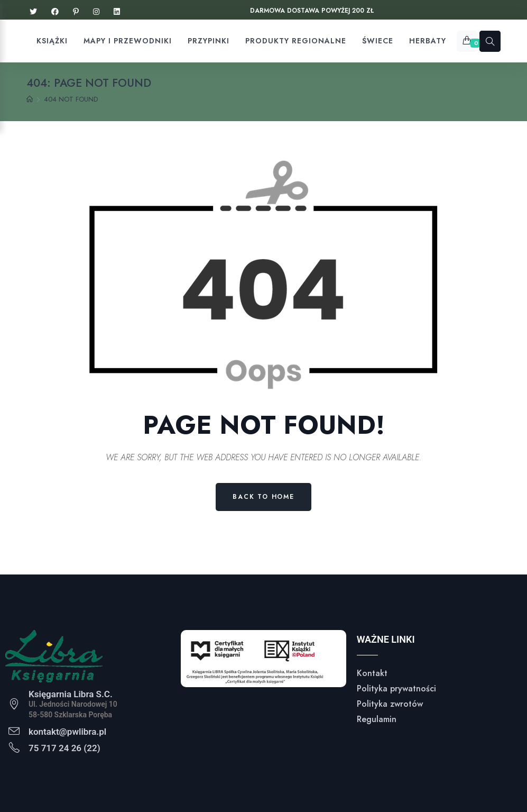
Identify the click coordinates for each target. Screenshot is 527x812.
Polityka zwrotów (390, 704)
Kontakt (372, 673)
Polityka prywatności (396, 688)
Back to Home (263, 497)
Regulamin (377, 719)
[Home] (30, 99)
